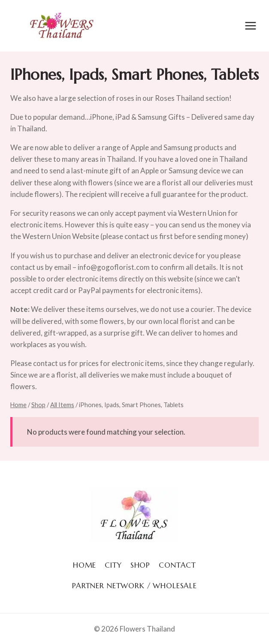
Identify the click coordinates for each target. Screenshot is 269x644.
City (113, 565)
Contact (177, 565)
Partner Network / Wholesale (134, 586)
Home (85, 565)
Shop (140, 565)
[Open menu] (250, 26)
